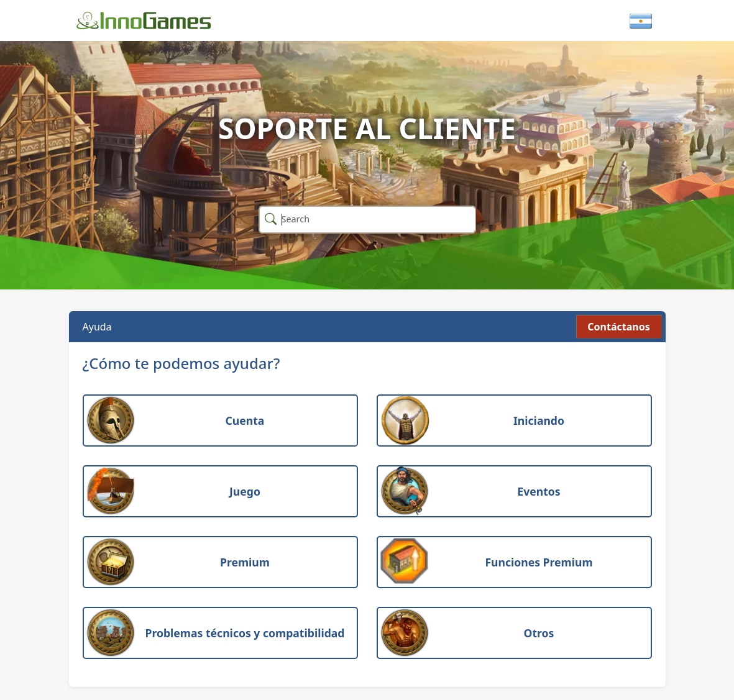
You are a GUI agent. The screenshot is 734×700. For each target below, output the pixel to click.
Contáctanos (618, 327)
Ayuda (97, 327)
